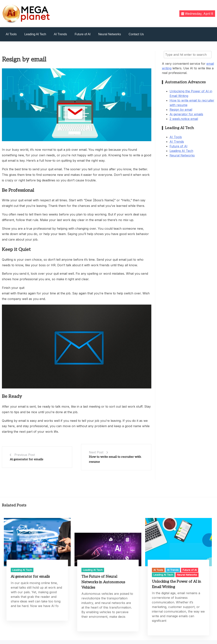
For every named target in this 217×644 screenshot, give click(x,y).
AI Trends (60, 34)
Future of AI (83, 34)
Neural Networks (109, 34)
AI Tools (11, 34)
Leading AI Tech (35, 34)
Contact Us (136, 34)
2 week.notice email (184, 119)
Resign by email (181, 110)
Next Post (96, 452)
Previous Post (25, 455)
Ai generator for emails (27, 459)
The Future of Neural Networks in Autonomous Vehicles (103, 582)
